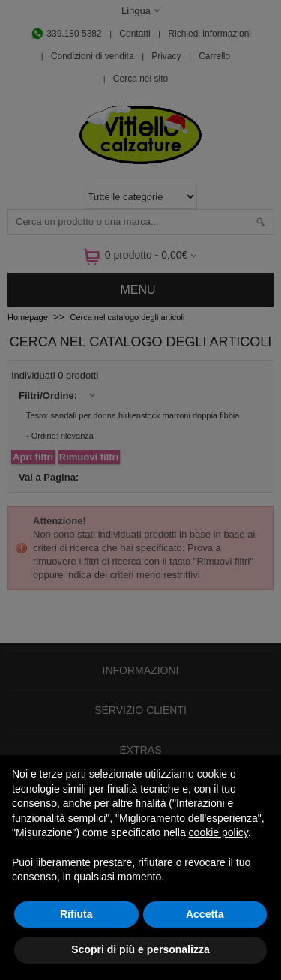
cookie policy (218, 832)
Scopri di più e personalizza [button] (140, 949)
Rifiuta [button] (76, 914)
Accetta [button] (205, 914)
